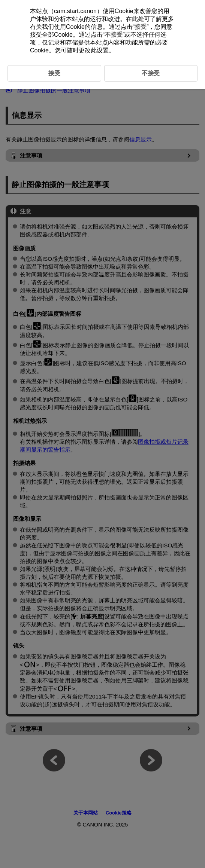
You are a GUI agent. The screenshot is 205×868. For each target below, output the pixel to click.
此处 (138, 19)
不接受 (114, 35)
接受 (141, 27)
